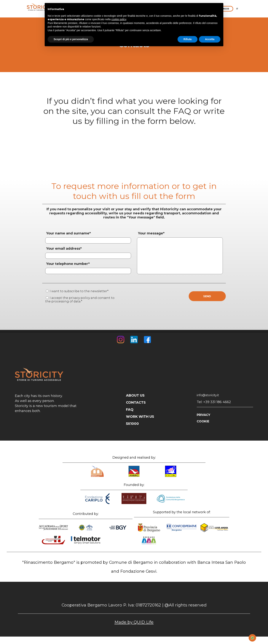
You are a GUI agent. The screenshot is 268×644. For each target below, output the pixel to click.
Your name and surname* (68, 233)
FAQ (130, 410)
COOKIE (203, 421)
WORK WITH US (140, 417)
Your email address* (64, 249)
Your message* (151, 233)
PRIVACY (204, 415)
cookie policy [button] (119, 19)
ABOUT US (135, 395)
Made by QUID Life (134, 622)
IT (237, 9)
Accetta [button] (210, 39)
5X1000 (132, 424)
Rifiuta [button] (188, 39)
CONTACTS (136, 403)
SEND (207, 296)
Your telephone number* (68, 264)
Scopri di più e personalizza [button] (71, 39)
